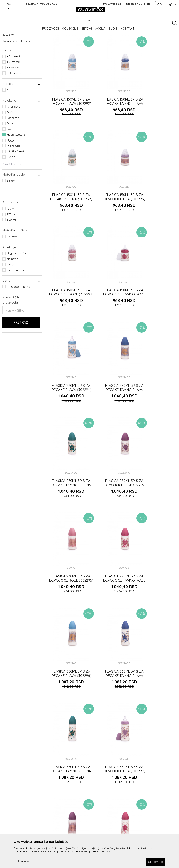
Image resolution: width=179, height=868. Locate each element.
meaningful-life (16, 299)
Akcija (11, 293)
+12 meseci (14, 90)
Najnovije (13, 287)
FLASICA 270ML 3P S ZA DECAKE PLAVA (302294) (67, 286)
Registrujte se (138, 3)
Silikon (11, 209)
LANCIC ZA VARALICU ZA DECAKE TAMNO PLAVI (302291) (112, 617)
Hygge (11, 169)
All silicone (13, 135)
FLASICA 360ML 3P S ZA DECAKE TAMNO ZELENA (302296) (157, 451)
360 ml (11, 248)
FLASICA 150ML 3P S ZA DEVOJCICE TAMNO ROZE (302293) (157, 203)
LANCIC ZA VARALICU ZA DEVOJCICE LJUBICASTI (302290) (67, 700)
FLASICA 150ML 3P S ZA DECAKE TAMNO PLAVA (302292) (112, 120)
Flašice (10, 58)
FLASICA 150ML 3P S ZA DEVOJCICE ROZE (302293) (112, 203)
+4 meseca (14, 96)
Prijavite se (141, 806)
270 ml (11, 243)
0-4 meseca (14, 102)
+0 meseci (13, 85)
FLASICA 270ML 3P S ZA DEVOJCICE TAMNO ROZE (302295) (157, 369)
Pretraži (21, 351)
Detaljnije (23, 861)
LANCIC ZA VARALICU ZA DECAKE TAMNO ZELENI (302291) (157, 617)
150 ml (11, 237)
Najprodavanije (16, 282)
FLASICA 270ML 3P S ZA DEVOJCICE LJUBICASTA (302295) (67, 369)
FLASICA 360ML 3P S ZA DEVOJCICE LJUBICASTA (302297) (112, 534)
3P (8, 118)
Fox (9, 158)
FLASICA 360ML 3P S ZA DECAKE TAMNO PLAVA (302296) (112, 451)
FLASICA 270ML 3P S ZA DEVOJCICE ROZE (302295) (112, 369)
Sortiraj (120, 39)
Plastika (12, 265)
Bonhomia (13, 146)
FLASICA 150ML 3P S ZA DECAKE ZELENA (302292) (157, 120)
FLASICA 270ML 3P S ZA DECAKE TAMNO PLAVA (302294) (112, 286)
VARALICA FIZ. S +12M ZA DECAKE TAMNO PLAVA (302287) (157, 700)
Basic (10, 141)
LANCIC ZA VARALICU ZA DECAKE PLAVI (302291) (67, 617)
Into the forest (15, 180)
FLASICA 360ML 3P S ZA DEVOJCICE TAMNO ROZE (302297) (157, 534)
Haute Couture (16, 163)
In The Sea (13, 174)
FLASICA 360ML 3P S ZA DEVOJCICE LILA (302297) (67, 534)
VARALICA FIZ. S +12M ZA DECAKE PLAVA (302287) (112, 700)
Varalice (10, 53)
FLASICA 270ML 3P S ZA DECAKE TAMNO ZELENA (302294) (157, 286)
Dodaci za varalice (16, 70)
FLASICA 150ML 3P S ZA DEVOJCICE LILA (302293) (67, 203)
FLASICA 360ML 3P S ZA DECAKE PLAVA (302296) (67, 451)
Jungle (11, 185)
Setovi (8, 64)
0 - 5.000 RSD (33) (19, 315)
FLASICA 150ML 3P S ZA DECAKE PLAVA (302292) (67, 120)
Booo (10, 152)
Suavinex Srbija (12, 32)
